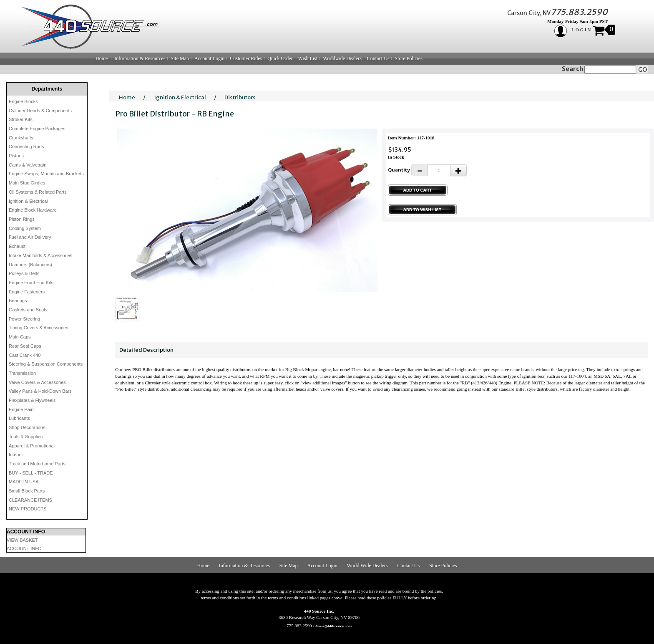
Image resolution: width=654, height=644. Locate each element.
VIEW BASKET (22, 540)
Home (102, 58)
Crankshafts (21, 138)
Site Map (180, 58)
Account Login (209, 58)
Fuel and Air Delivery (30, 237)
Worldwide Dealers (342, 58)
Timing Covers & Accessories (39, 328)
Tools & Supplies (26, 437)
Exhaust (17, 246)
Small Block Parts (27, 491)
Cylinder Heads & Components (40, 111)
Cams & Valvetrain (28, 165)
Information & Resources (140, 58)
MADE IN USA (24, 482)
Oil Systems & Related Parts (38, 192)
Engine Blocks (23, 101)
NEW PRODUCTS (28, 509)
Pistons (16, 156)
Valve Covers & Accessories (37, 382)
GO (643, 70)
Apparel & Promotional (32, 446)
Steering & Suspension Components (46, 364)
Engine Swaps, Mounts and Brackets (46, 174)
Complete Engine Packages (37, 129)
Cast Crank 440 (25, 355)
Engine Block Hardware (33, 210)
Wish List (308, 58)
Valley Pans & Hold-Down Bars (40, 391)
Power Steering (24, 319)
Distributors (240, 97)
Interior (16, 455)
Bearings (18, 301)
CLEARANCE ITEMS (30, 500)
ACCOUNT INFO (24, 548)
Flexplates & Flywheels (32, 400)
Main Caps (20, 337)
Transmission (22, 373)
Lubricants (19, 418)
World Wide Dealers (367, 566)
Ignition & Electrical (28, 201)
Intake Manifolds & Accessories (40, 255)
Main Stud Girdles (27, 183)
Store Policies (408, 58)
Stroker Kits (21, 119)
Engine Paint (22, 409)
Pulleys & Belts (24, 273)
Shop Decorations (27, 427)
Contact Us (378, 58)
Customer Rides (246, 58)
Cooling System (25, 228)
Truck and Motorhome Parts (37, 464)
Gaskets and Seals (28, 310)
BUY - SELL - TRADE (31, 473)
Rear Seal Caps (25, 346)
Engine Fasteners (27, 292)
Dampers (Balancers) (30, 265)
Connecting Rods (26, 146)
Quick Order (280, 58)
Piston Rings (22, 219)
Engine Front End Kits (31, 283)
